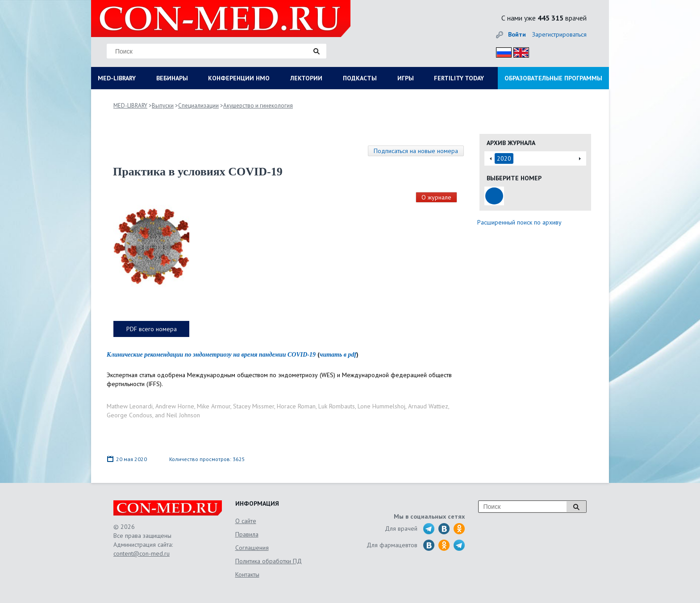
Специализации (198, 106)
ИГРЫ (406, 78)
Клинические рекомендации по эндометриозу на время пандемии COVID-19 (211, 355)
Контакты (247, 574)
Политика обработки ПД (269, 561)
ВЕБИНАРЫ (172, 78)
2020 (504, 158)
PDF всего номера (152, 329)
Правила (247, 534)
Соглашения (252, 548)
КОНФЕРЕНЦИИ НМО (239, 78)
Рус (501, 51)
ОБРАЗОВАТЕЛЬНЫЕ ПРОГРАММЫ (553, 78)
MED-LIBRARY (117, 78)
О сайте (246, 521)
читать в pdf (338, 355)
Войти (517, 34)
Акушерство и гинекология (258, 106)
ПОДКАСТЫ (360, 78)
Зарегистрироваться (559, 34)
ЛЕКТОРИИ (306, 78)
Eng (519, 51)
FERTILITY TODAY (459, 78)
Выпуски (163, 106)
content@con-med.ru (142, 553)
